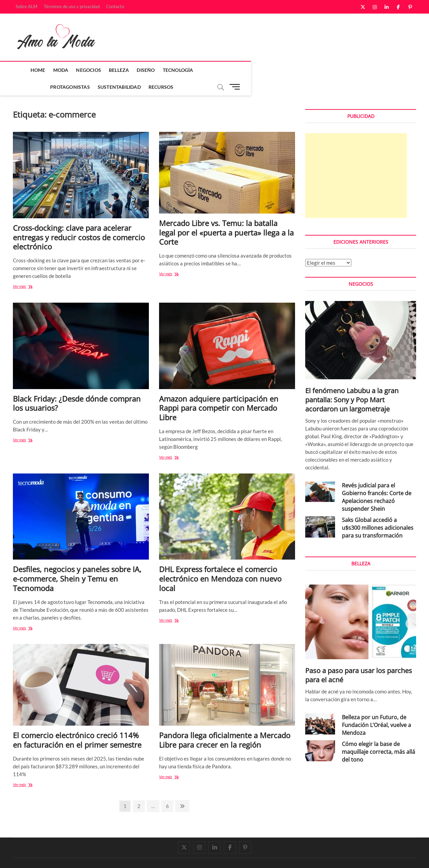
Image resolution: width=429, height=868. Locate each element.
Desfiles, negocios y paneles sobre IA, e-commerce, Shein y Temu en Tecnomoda (77, 562)
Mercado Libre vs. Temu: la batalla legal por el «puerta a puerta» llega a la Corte (226, 216)
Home (24, 70)
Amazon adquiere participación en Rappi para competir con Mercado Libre (219, 391)
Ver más (28, 270)
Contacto (115, 6)
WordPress (108, 856)
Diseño (132, 70)
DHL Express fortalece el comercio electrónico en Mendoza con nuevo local (220, 562)
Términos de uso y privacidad (72, 6)
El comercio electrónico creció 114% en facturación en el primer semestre (77, 723)
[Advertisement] (356, 159)
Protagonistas (207, 70)
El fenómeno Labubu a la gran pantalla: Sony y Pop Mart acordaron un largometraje (352, 383)
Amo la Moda (27, 855)
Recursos (297, 70)
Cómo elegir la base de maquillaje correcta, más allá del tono (378, 735)
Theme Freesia (82, 856)
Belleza (105, 70)
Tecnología (164, 70)
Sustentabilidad (256, 70)
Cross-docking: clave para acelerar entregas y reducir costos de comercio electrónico (79, 221)
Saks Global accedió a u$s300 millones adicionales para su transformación (378, 511)
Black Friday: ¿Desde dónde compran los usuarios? (77, 387)
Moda (47, 70)
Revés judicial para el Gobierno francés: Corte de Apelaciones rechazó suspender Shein (377, 480)
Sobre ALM (26, 6)
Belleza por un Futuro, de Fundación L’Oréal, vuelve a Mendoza (376, 708)
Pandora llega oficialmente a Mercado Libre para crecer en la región (225, 723)
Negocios (75, 70)
